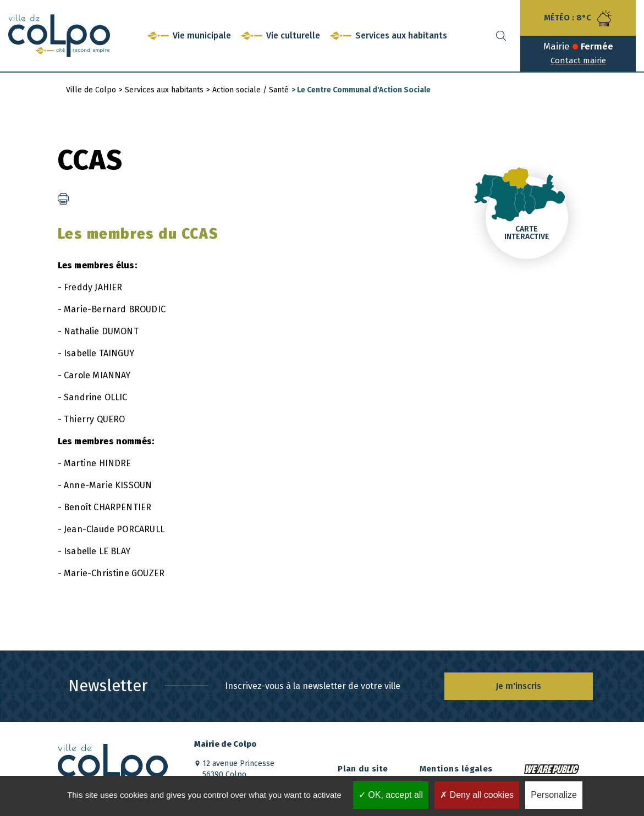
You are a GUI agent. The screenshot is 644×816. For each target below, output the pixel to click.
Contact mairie (578, 60)
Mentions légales (456, 769)
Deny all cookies (477, 795)
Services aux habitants (164, 90)
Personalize (554, 795)
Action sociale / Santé (251, 90)
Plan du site (363, 769)
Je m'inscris (518, 686)
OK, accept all (391, 795)
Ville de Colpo (91, 90)
